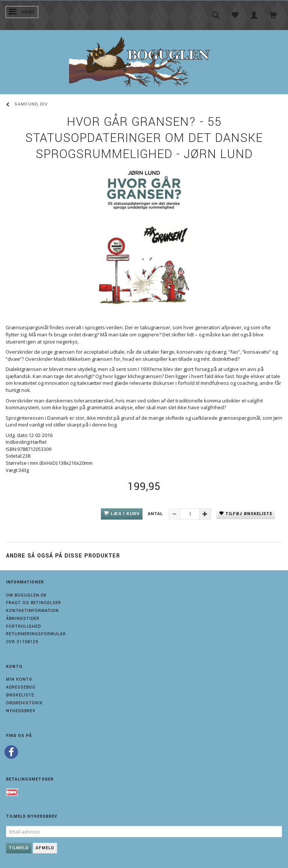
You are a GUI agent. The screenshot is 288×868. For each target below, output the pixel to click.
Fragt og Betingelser (34, 603)
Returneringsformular (36, 634)
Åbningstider (23, 619)
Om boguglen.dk (26, 595)
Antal (156, 514)
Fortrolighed (23, 626)
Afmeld (45, 848)
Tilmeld (19, 848)
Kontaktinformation (32, 611)
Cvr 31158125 (22, 642)
